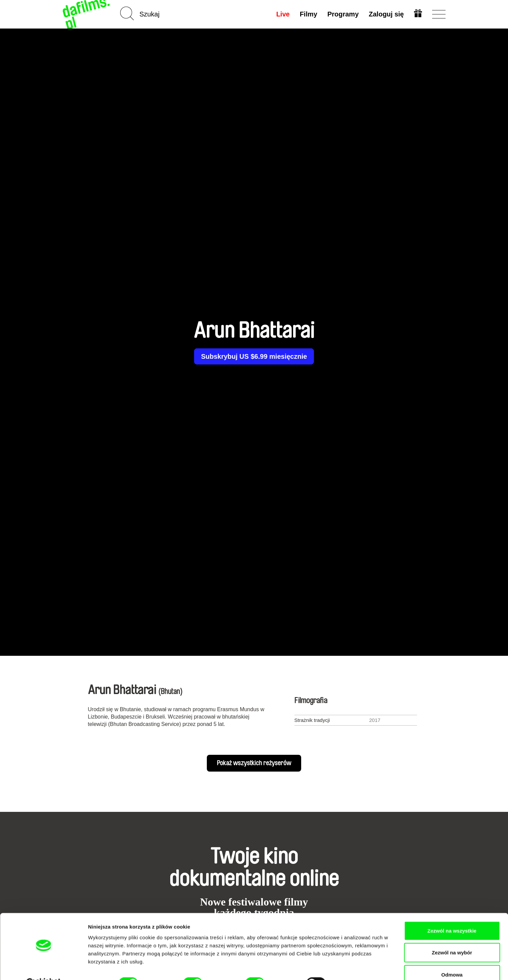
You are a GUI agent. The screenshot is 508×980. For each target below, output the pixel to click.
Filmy (308, 14)
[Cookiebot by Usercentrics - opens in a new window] (43, 967)
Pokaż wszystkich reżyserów (254, 763)
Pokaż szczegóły (358, 967)
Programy (343, 14)
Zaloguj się (386, 14)
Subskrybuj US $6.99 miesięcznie (254, 356)
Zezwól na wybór (452, 936)
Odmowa (452, 958)
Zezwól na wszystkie (452, 914)
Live (282, 14)
